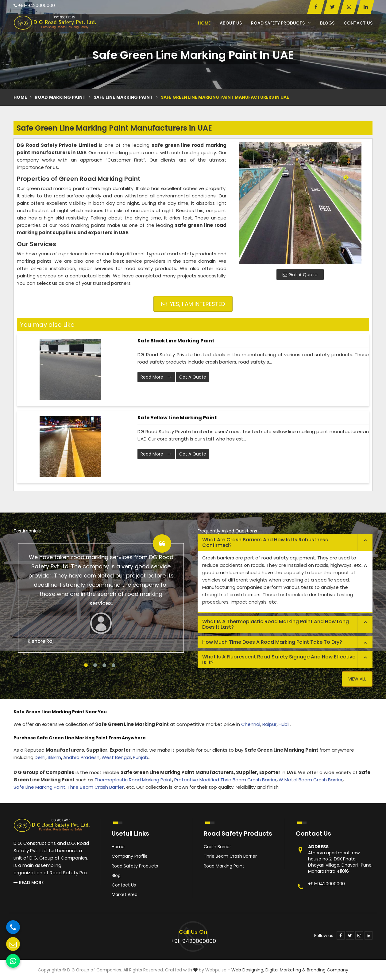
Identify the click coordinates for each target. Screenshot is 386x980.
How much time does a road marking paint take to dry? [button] (272, 642)
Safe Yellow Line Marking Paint (177, 418)
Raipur (269, 724)
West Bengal (116, 757)
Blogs (327, 23)
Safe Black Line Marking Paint (176, 341)
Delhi (40, 757)
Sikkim (54, 757)
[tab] (285, 543)
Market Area (125, 894)
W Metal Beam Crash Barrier (311, 780)
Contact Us (358, 23)
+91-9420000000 (34, 6)
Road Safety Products (281, 23)
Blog (116, 875)
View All (357, 679)
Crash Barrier (217, 847)
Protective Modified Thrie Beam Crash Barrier (225, 780)
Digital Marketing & (286, 970)
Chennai (251, 724)
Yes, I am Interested (193, 304)
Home (204, 23)
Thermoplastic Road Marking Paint (133, 780)
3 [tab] (104, 665)
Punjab (141, 757)
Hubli (284, 724)
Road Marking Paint (60, 97)
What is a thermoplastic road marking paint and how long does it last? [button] (276, 624)
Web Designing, (248, 970)
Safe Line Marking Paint (123, 97)
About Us (231, 23)
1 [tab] (86, 665)
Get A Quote (300, 275)
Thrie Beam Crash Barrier (96, 787)
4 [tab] (114, 665)
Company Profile (130, 856)
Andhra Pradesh (81, 757)
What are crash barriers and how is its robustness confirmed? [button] (265, 542)
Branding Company (328, 970)
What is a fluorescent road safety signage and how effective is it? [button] (279, 660)
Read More (156, 377)
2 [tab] (95, 665)
